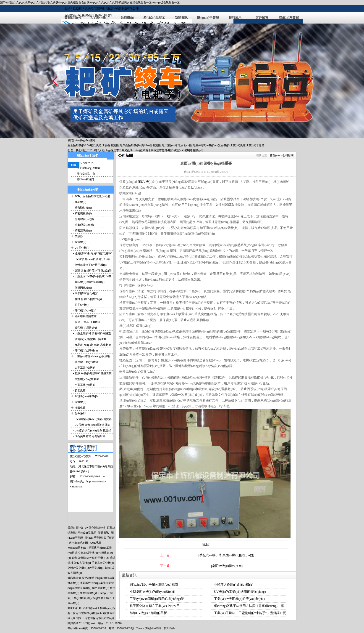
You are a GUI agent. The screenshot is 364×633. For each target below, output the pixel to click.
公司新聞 (288, 155)
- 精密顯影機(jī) (82, 208)
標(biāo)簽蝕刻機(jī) (152, 145)
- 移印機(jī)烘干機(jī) (85, 351)
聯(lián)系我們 (103, 15)
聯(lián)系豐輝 (289, 18)
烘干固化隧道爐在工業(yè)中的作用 (155, 606)
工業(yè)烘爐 (238, 145)
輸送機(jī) (80, 242)
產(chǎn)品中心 (86, 174)
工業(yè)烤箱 (172, 145)
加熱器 (79, 236)
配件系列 (80, 413)
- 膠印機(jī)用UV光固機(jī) (88, 282)
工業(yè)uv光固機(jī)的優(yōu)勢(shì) (239, 599)
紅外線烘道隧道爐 (86, 316)
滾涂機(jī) (80, 402)
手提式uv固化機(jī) (103, 563)
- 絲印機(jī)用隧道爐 (85, 328)
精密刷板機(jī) (101, 588)
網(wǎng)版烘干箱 (98, 598)
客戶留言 (262, 18)
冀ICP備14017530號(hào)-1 (83, 608)
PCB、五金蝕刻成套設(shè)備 (92, 196)
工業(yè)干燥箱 (255, 145)
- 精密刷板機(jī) (82, 213)
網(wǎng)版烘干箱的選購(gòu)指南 (154, 585)
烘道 (99, 145)
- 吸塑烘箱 (79, 391)
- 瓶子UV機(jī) (81, 305)
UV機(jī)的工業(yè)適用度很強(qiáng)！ (240, 592)
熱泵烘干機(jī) (97, 548)
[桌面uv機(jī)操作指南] (227, 566)
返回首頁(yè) (72, 15)
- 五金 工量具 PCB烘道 (86, 322)
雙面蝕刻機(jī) (88, 593)
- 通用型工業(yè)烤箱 (85, 362)
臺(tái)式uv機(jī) (205, 145)
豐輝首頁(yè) (75, 528)
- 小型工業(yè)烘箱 (84, 385)
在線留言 (87, 15)
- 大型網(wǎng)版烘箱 (86, 379)
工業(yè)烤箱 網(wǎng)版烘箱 (92, 356)
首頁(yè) (275, 155)
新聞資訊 (181, 18)
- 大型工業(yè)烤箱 (84, 368)
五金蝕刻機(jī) (76, 145)
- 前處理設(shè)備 (83, 219)
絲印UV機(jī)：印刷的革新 (148, 613)
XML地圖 (96, 543)
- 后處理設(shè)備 (83, 225)
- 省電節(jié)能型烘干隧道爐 (89, 339)
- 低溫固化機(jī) (82, 288)
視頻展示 (235, 18)
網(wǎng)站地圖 (78, 543)
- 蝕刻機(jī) (79, 202)
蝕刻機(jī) (127, 18)
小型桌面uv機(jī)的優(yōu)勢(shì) (152, 592)
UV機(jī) (90, 145)
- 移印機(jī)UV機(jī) (84, 311)
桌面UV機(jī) (143, 182)
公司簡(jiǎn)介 (86, 162)
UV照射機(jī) (96, 568)
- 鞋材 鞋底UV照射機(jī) (87, 299)
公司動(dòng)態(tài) (88, 168)
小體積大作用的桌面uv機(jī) (234, 585)
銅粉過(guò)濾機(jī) (86, 396)
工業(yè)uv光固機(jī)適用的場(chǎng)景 (157, 599)
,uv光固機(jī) (222, 145)
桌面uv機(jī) (188, 145)
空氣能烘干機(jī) (88, 553)
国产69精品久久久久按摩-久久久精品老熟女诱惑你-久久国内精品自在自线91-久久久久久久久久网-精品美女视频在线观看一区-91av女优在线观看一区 (90, 3)
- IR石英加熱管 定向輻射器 (89, 436)
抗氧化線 (80, 408)
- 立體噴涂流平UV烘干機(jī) (89, 265)
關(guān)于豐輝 (208, 18)
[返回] (206, 544)
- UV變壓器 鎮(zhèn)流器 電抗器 (92, 419)
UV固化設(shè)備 (95, 528)
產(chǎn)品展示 (154, 18)
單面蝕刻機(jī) (131, 145)
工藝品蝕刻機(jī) (112, 145)
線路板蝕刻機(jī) (92, 578)
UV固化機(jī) (82, 248)
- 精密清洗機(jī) (82, 231)
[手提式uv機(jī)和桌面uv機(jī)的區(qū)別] (227, 555)
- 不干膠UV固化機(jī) (85, 293)
